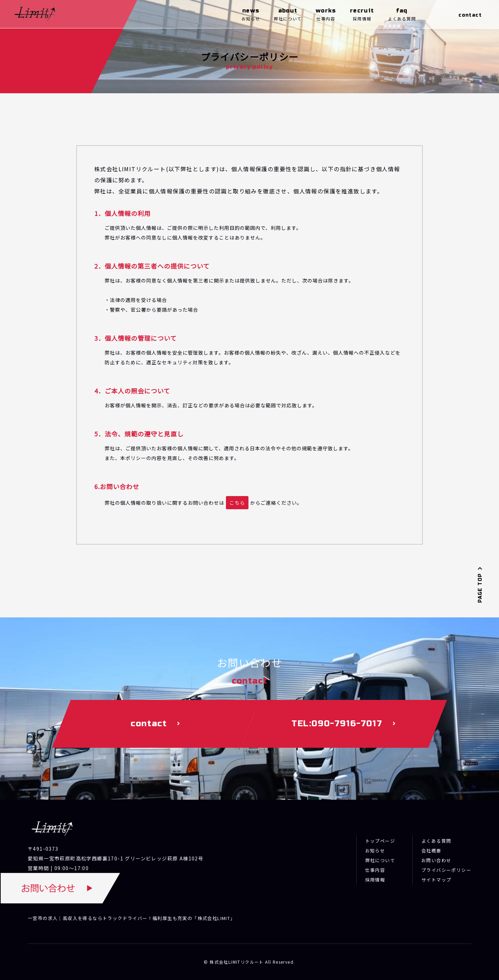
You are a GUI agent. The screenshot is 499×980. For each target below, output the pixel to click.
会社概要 (431, 851)
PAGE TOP (480, 584)
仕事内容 (375, 870)
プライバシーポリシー (446, 870)
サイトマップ (436, 880)
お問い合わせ (436, 860)
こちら (237, 503)
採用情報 (375, 880)
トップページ (380, 841)
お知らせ (375, 851)
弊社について (380, 860)
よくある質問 (436, 841)
